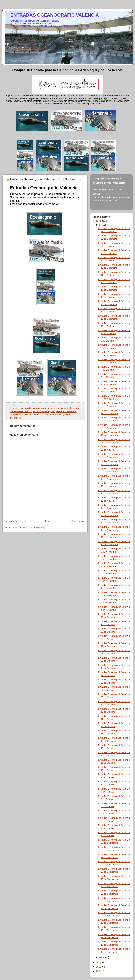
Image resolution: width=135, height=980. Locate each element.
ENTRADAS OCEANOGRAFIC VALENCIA (55, 15)
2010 (99, 967)
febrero (103, 957)
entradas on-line (39, 197)
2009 (99, 971)
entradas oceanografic (44, 411)
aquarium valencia (50, 408)
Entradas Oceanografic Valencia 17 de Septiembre (46, 179)
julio (101, 225)
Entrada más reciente (15, 521)
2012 (99, 963)
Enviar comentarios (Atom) (32, 528)
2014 (99, 221)
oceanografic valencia (53, 415)
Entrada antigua (77, 521)
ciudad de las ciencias (21, 411)
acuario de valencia (30, 408)
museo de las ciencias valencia (25, 415)
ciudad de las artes (69, 408)
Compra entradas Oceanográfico (112, 183)
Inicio (48, 521)
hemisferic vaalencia (66, 411)
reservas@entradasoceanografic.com (111, 197)
